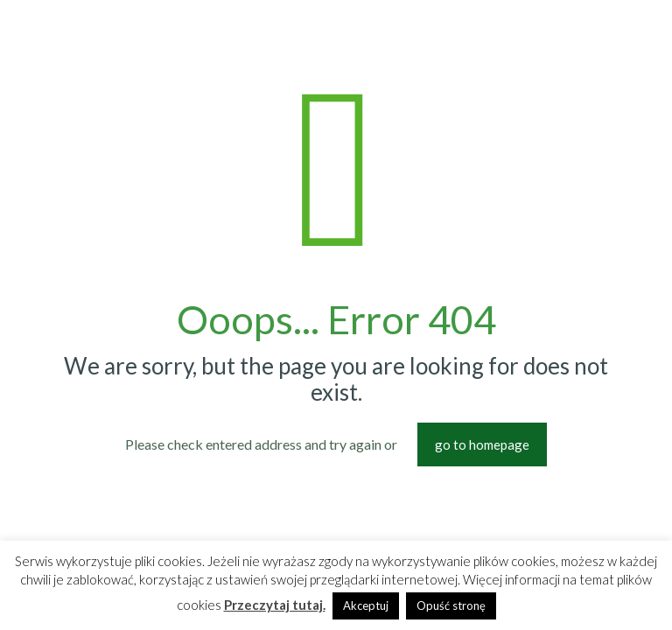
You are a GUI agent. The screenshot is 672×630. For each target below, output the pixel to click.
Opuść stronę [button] (451, 605)
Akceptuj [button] (366, 605)
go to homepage (482, 444)
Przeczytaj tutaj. (275, 605)
